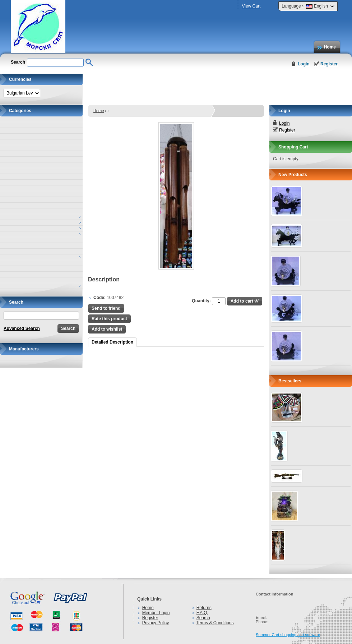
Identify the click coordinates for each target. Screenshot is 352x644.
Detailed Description (112, 342)
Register (329, 64)
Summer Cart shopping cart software (288, 635)
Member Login (156, 613)
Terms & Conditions (215, 623)
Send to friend (106, 308)
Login (304, 64)
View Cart (251, 6)
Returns (204, 608)
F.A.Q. (202, 613)
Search (203, 618)
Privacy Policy (156, 623)
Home (330, 47)
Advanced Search (22, 328)
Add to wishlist (107, 329)
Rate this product (109, 319)
